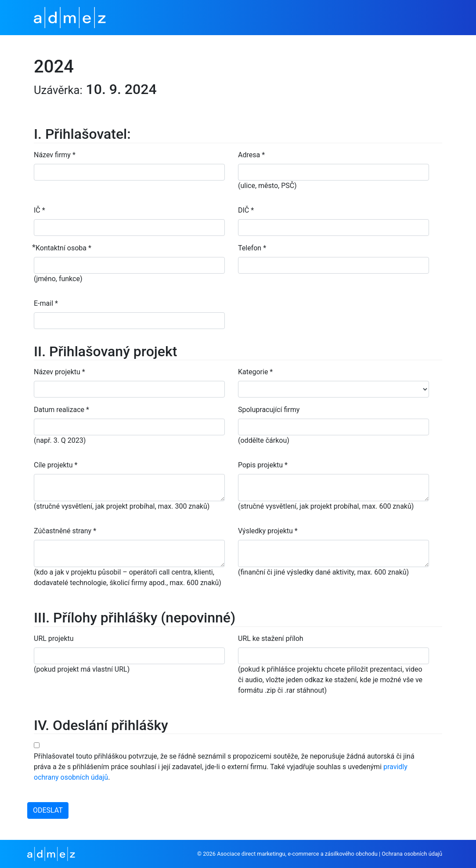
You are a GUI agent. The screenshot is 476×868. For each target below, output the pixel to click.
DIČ (246, 210)
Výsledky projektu (268, 531)
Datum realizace (61, 410)
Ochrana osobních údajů (412, 854)
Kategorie (255, 372)
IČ (40, 210)
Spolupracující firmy (269, 410)
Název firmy (55, 155)
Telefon (252, 248)
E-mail (46, 303)
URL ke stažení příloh (271, 638)
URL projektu (54, 638)
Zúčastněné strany (65, 531)
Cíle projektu (56, 465)
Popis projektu (263, 465)
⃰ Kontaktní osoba (63, 248)
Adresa (251, 155)
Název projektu (59, 372)
